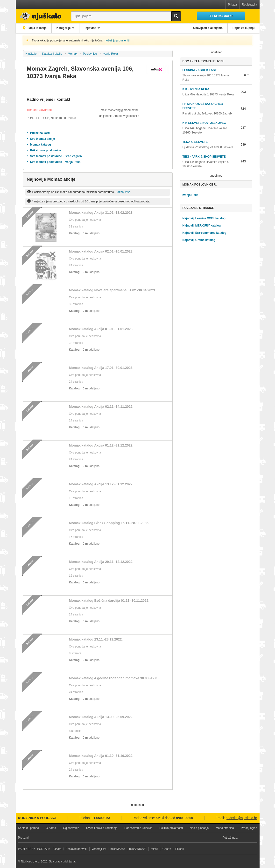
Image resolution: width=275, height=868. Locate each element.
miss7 (154, 849)
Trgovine (91, 28)
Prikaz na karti (40, 133)
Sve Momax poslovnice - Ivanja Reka (55, 162)
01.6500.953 (101, 818)
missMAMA (118, 849)
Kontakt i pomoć (28, 828)
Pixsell (180, 849)
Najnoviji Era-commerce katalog (204, 233)
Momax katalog (41, 145)
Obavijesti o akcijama (207, 28)
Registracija (250, 5)
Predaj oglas (249, 828)
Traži (176, 16)
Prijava (232, 5)
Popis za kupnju (243, 28)
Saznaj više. (123, 192)
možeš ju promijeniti (117, 40)
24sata (57, 849)
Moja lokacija (37, 28)
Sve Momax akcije (43, 139)
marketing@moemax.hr (123, 110)
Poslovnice (90, 54)
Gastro (167, 849)
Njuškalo (31, 54)
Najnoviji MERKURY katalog (201, 226)
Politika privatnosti (171, 828)
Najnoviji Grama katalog (199, 240)
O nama (51, 828)
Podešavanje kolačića (138, 828)
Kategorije (64, 28)
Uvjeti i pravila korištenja (102, 828)
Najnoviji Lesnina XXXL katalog (204, 218)
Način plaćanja (199, 828)
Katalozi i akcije (52, 54)
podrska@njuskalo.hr (241, 818)
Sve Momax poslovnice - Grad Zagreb (56, 156)
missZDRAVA (138, 849)
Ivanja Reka (110, 54)
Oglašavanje (71, 828)
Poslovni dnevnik (77, 849)
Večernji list (99, 849)
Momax (73, 54)
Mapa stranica (225, 828)
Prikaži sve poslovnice (46, 150)
